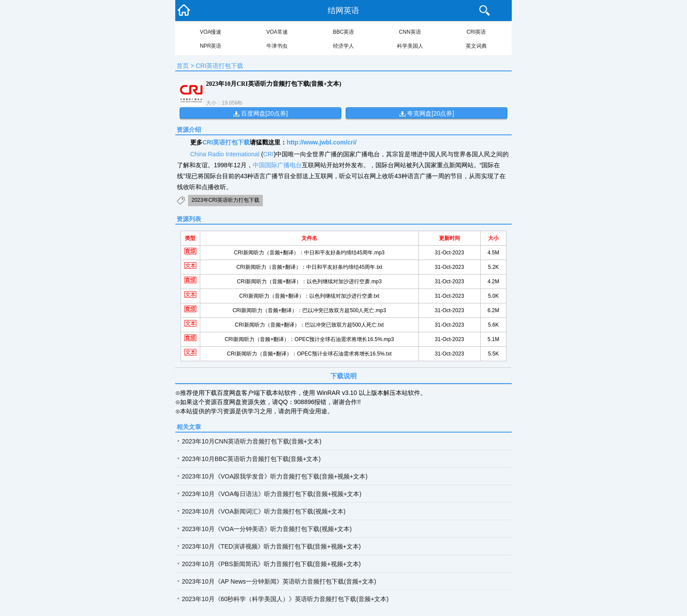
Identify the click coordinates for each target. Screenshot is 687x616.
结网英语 (343, 11)
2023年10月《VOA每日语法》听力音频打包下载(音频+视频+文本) (272, 494)
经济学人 (343, 46)
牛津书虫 (277, 46)
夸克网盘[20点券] (430, 113)
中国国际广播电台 (277, 165)
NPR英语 (211, 46)
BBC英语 (344, 32)
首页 (183, 66)
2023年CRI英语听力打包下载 (225, 200)
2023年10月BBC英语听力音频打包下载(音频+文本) (251, 459)
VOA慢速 (211, 32)
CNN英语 (410, 32)
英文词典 (476, 46)
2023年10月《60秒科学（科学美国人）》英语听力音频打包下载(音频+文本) (285, 599)
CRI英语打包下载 (220, 66)
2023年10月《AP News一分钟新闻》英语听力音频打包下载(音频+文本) (279, 581)
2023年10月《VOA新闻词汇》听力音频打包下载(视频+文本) (264, 511)
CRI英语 (476, 32)
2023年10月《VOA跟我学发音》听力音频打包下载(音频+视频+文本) (275, 476)
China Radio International (225, 154)
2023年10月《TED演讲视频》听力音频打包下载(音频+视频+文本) (271, 546)
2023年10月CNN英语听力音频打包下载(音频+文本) (252, 441)
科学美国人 (410, 46)
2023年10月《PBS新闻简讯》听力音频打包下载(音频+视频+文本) (271, 564)
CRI (269, 154)
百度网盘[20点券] (264, 113)
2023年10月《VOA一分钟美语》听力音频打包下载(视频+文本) (267, 529)
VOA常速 (277, 32)
